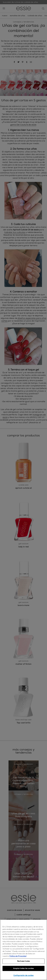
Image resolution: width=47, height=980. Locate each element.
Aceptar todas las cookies (23, 968)
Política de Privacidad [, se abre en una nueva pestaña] (18, 956)
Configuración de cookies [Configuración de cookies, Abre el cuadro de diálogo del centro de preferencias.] (23, 975)
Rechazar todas (23, 961)
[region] (23, 950)
